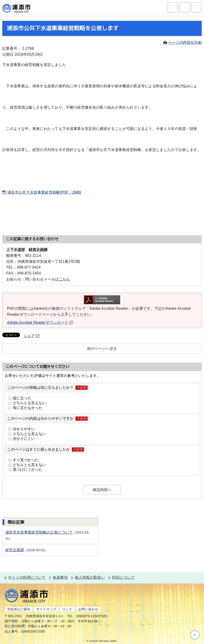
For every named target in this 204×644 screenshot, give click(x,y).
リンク (67, 609)
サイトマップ (46, 609)
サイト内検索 (173, 7)
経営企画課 (15, 550)
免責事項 (60, 577)
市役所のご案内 (19, 609)
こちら (64, 279)
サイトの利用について (27, 577)
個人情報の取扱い (90, 577)
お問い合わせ (88, 609)
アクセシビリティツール (185, 7)
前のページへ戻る (102, 349)
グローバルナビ (197, 7)
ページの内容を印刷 (183, 42)
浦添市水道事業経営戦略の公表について (39, 532)
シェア (32, 336)
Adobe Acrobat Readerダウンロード (40, 322)
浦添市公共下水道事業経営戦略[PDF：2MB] (44, 192)
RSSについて (123, 577)
